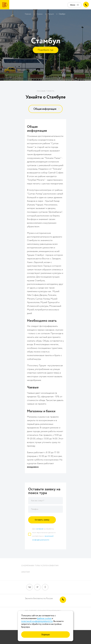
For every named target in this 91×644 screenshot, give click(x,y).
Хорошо (46, 635)
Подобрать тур (45, 50)
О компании (28, 566)
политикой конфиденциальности (37, 621)
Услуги (44, 566)
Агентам (26, 572)
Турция (51, 14)
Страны (40, 14)
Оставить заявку (42, 520)
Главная (28, 14)
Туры (37, 566)
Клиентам (53, 566)
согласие (40, 529)
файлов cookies (44, 618)
